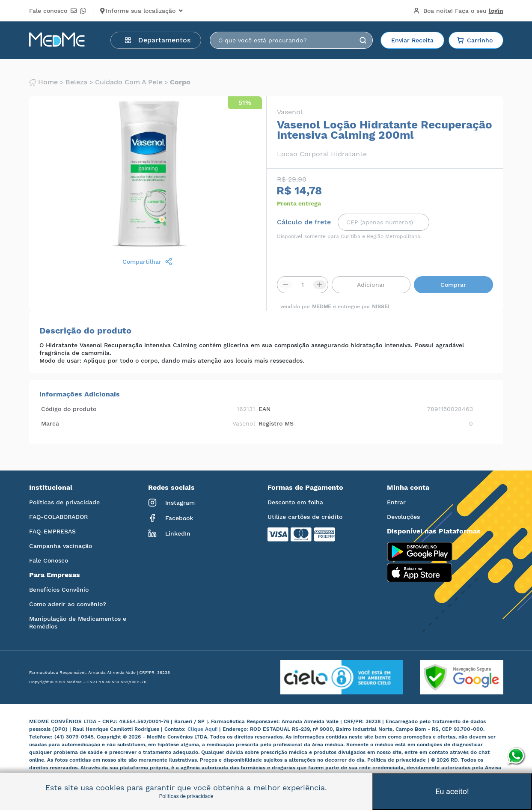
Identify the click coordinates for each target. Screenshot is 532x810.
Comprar (453, 285)
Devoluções (403, 517)
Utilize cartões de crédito (305, 517)
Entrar (396, 502)
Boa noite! (458, 11)
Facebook (171, 518)
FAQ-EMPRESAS (52, 531)
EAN (265, 409)
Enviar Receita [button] (412, 40)
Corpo (180, 82)
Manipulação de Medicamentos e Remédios (78, 622)
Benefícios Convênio (59, 590)
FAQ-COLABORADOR (58, 517)
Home (43, 82)
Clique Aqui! (203, 729)
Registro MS (276, 423)
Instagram (171, 503)
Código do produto (69, 409)
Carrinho (475, 40)
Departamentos (158, 40)
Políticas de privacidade (64, 502)
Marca (50, 423)
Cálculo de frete (304, 222)
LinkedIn (169, 533)
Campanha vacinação (61, 546)
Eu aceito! (452, 791)
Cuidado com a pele (129, 82)
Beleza (76, 82)
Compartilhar (147, 262)
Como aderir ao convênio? (68, 604)
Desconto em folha (295, 502)
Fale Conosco (49, 560)
